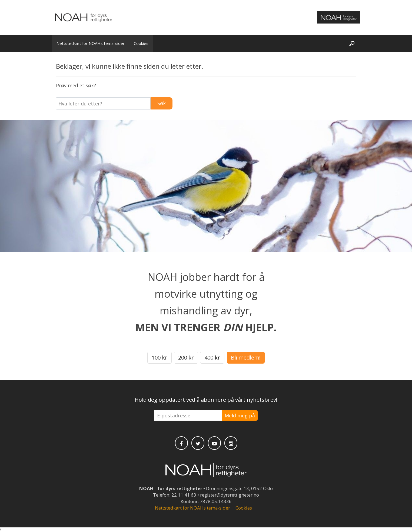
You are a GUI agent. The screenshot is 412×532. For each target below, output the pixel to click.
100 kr (160, 358)
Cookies (141, 43)
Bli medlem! (246, 358)
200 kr (186, 358)
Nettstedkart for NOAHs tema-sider (91, 43)
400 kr (212, 358)
